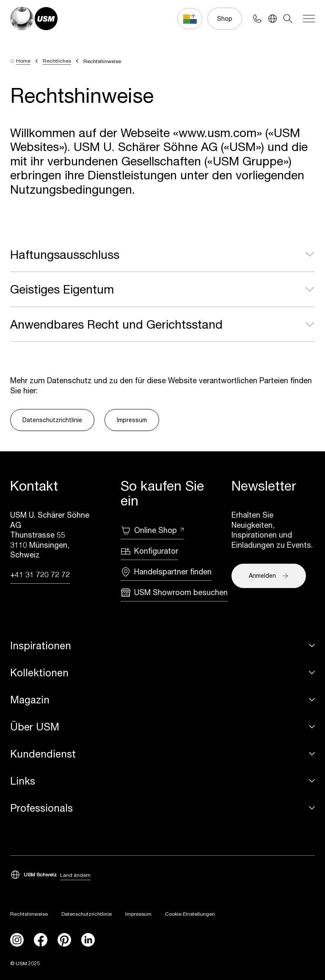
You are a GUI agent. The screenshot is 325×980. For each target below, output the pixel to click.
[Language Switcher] (273, 19)
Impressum (132, 420)
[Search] (288, 19)
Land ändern (75, 875)
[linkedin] (88, 940)
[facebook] (41, 940)
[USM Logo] (34, 19)
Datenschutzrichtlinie (52, 420)
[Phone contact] (257, 19)
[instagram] (17, 940)
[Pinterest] (64, 940)
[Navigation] (309, 19)
